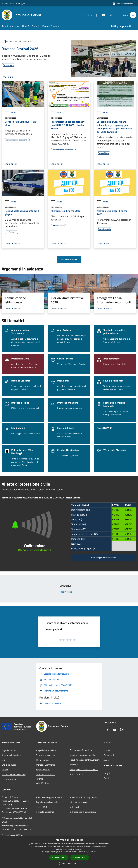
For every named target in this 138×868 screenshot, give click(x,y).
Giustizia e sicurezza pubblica (83, 755)
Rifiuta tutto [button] (80, 857)
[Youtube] (102, 15)
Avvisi (106, 760)
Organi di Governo (10, 750)
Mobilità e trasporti (44, 783)
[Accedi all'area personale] (123, 4)
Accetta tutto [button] (59, 857)
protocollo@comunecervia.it (15, 826)
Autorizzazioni (76, 774)
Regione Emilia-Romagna (13, 3)
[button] (69, 863)
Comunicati (109, 755)
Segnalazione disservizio (47, 802)
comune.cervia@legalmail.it (19, 818)
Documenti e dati (9, 779)
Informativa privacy (78, 802)
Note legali (74, 807)
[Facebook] (96, 15)
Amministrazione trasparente (83, 797)
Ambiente (74, 765)
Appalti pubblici (43, 770)
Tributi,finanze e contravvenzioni (85, 760)
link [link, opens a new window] (95, 852)
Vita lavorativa (42, 760)
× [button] (135, 839)
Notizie (10, 41)
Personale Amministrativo (14, 774)
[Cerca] (133, 15)
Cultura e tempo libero (46, 755)
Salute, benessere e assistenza (84, 769)
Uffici (4, 760)
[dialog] (69, 852)
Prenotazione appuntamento (49, 797)
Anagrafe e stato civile (46, 750)
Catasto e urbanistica (45, 774)
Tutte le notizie (69, 259)
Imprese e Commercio (45, 765)
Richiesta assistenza (45, 812)
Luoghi (107, 773)
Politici (5, 770)
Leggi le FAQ (41, 807)
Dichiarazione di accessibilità (83, 812)
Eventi (106, 778)
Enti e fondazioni (9, 765)
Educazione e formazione (81, 750)
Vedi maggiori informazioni (103, 557)
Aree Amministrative (11, 755)
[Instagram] (109, 15)
